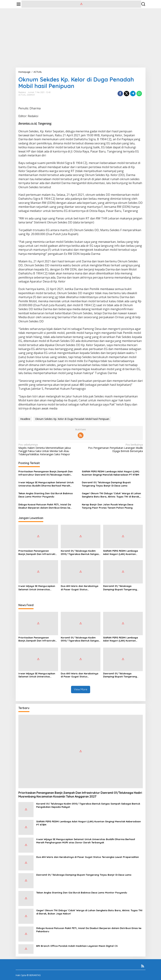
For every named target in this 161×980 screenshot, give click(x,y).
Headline (25, 419)
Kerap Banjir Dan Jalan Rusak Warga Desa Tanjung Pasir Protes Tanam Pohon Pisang (108, 506)
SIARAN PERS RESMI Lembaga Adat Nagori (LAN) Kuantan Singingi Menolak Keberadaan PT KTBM (111, 473)
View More (81, 689)
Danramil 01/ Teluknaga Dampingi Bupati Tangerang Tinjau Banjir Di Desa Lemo (106, 484)
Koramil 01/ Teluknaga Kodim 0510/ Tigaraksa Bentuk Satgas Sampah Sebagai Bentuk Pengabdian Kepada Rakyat (80, 552)
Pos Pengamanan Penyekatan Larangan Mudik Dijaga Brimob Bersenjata (113, 448)
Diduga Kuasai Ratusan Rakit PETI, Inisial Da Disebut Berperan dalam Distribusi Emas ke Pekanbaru (45, 506)
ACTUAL (22, 95)
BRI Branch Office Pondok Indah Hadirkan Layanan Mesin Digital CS (77, 946)
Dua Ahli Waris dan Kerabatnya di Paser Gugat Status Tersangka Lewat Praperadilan (80, 588)
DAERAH (31, 95)
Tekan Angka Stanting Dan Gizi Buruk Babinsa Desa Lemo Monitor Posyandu (46, 495)
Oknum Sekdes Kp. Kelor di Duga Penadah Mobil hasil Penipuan (72, 419)
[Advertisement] (80, 38)
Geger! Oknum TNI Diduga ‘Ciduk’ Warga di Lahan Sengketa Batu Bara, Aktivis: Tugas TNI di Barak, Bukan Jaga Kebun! (111, 495)
